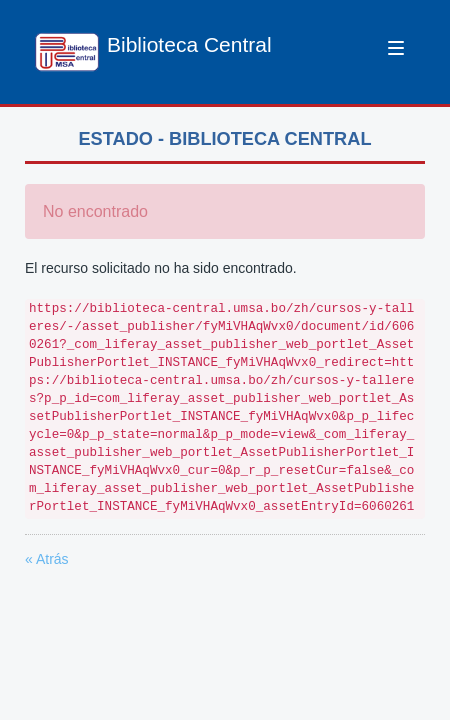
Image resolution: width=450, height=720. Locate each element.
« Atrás (47, 559)
